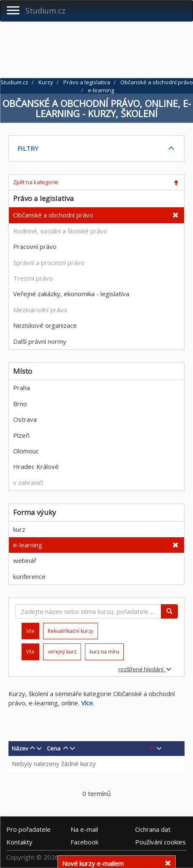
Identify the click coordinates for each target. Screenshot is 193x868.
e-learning (28, 545)
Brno (20, 404)
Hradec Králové (36, 466)
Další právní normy (40, 341)
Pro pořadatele (29, 829)
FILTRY (28, 148)
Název (20, 748)
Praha (22, 388)
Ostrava (25, 419)
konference (29, 576)
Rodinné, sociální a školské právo (60, 231)
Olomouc (26, 451)
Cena (54, 748)
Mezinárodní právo (40, 310)
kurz (19, 529)
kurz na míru (104, 652)
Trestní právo (33, 278)
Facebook (84, 841)
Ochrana (153, 829)
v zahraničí (28, 482)
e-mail (84, 829)
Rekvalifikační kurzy (71, 631)
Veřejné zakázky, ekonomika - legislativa (71, 294)
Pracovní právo (35, 246)
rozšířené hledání (145, 669)
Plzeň (21, 435)
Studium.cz (45, 11)
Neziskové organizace (45, 325)
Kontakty (19, 841)
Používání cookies (160, 841)
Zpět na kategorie (36, 182)
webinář (25, 560)
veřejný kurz (62, 652)
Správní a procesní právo (49, 263)
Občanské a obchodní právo (53, 215)
